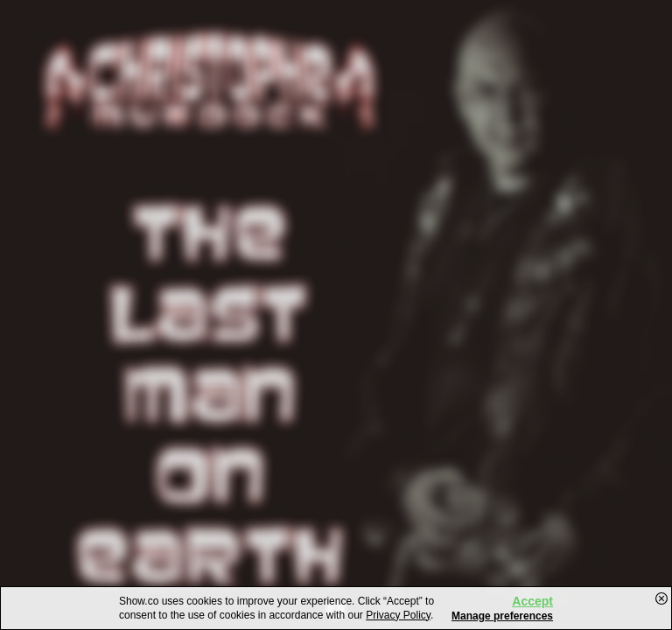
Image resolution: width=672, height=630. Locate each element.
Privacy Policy (398, 615)
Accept (532, 601)
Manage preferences (502, 616)
